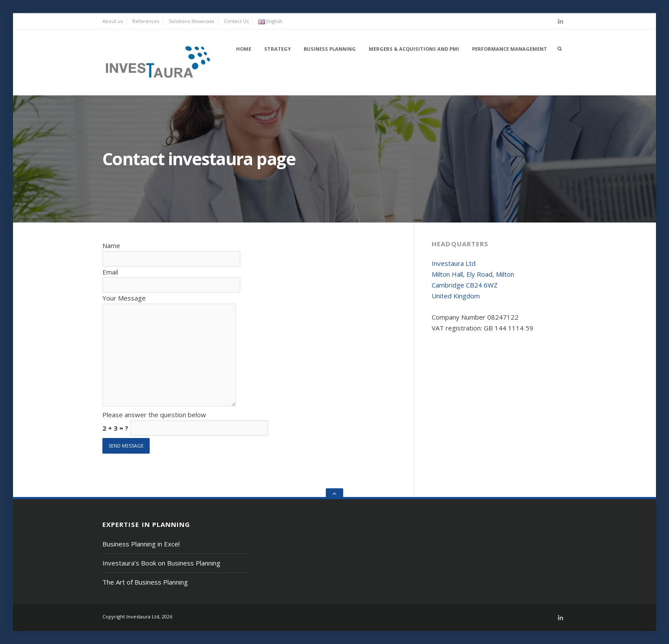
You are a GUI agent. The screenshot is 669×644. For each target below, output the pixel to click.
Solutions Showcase (192, 21)
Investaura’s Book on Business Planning (161, 563)
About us (113, 21)
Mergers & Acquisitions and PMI (414, 49)
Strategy (277, 49)
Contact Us (236, 21)
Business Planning (330, 49)
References (146, 21)
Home (244, 49)
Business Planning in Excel (141, 544)
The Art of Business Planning (145, 582)
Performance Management (510, 49)
